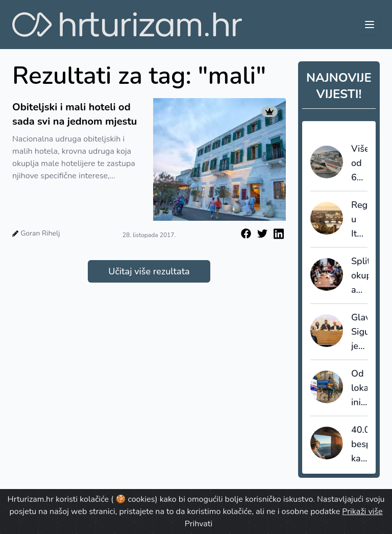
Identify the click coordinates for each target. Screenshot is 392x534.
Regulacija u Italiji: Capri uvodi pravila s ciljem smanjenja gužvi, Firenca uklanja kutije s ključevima (359, 220)
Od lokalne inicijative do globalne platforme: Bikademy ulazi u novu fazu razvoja (359, 388)
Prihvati (199, 524)
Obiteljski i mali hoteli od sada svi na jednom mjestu (75, 114)
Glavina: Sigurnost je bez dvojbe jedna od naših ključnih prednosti (359, 332)
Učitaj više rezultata (149, 271)
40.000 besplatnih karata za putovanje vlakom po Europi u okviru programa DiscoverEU (359, 445)
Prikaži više (362, 512)
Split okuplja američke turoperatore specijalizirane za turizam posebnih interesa (360, 276)
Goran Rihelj (40, 233)
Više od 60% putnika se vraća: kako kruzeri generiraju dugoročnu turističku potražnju (359, 164)
